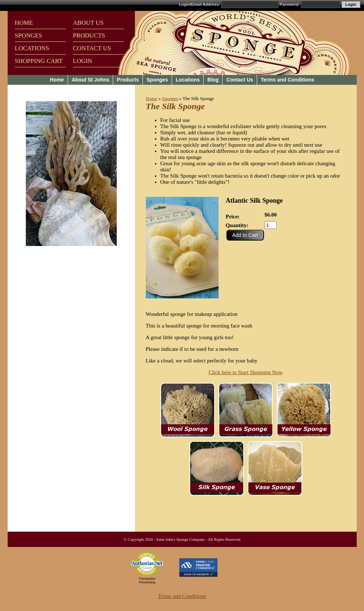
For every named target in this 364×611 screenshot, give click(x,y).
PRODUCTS (89, 35)
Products (128, 80)
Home (57, 80)
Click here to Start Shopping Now (246, 372)
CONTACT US (92, 48)
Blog (213, 80)
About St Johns (90, 80)
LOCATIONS (32, 48)
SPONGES (29, 35)
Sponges (157, 80)
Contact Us (240, 80)
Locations (188, 80)
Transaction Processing (147, 580)
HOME (24, 23)
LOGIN (83, 61)
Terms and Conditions (287, 80)
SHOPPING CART (39, 61)
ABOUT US (88, 23)
